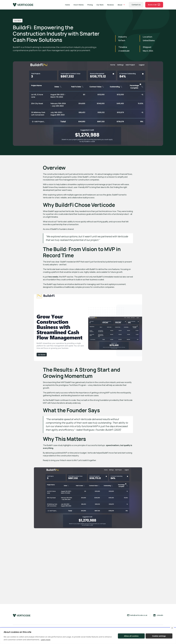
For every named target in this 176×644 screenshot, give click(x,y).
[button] (121, 5)
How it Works (79, 5)
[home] (23, 5)
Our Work (100, 5)
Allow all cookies (131, 636)
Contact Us (136, 5)
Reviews (111, 5)
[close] (172, 628)
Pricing (90, 5)
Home (67, 5)
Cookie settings (159, 636)
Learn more (46, 640)
